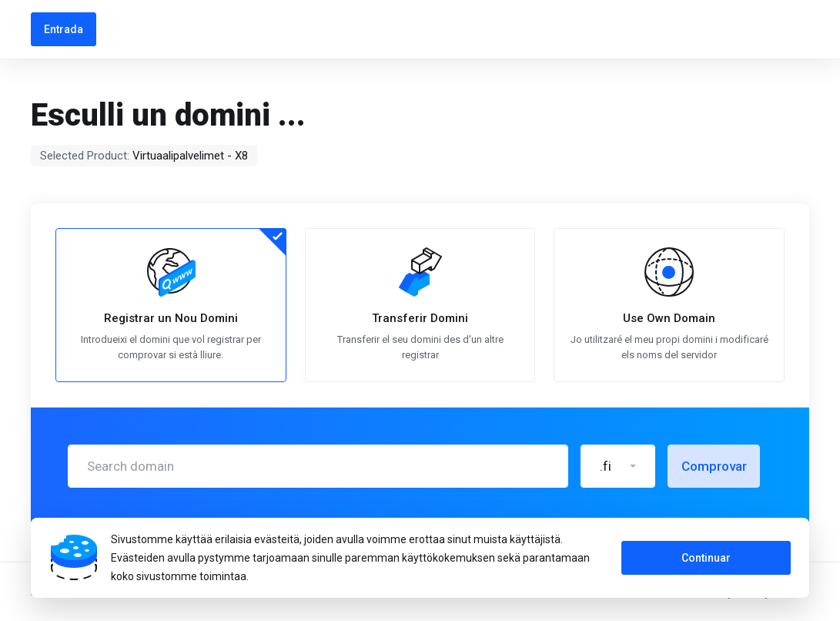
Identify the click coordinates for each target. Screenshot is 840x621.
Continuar (706, 558)
